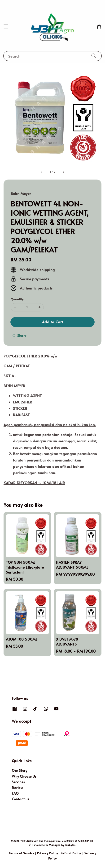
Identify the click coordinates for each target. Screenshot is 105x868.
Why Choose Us (24, 776)
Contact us (20, 799)
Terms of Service (22, 853)
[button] (6, 27)
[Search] (94, 56)
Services (18, 782)
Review (17, 788)
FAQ (15, 793)
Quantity (17, 299)
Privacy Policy (48, 853)
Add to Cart (53, 322)
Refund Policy (71, 853)
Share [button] (19, 336)
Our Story (20, 770)
